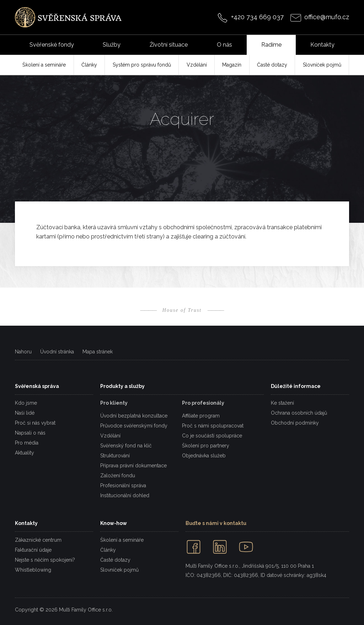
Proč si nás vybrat (35, 423)
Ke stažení (282, 403)
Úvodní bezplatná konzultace (134, 416)
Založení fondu (118, 476)
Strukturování (115, 456)
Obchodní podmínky (295, 423)
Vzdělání (110, 436)
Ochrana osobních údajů (299, 413)
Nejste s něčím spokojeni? (45, 560)
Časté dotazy (115, 560)
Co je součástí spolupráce (212, 436)
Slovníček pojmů (119, 570)
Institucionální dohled (125, 495)
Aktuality (25, 453)
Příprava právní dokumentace (133, 466)
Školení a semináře (122, 540)
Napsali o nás (30, 433)
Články (108, 550)
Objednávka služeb (204, 456)
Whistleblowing (33, 570)
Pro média (27, 443)
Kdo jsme (26, 403)
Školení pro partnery (206, 446)
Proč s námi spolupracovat (213, 426)
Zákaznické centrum (38, 540)
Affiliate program (201, 416)
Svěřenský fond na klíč (126, 446)
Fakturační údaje (33, 550)
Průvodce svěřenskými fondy (134, 426)
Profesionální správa (123, 485)
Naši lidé (25, 413)
